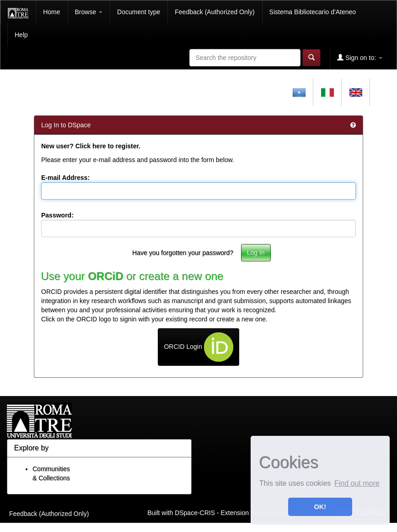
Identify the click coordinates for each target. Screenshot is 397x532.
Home (51, 12)
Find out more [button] (357, 483)
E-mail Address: (65, 178)
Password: (57, 215)
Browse (89, 12)
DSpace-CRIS (195, 513)
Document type (139, 12)
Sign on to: (360, 57)
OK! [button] (320, 507)
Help (21, 35)
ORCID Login (198, 347)
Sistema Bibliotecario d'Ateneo (313, 12)
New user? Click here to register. (91, 146)
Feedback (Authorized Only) (215, 12)
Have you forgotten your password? (183, 253)
